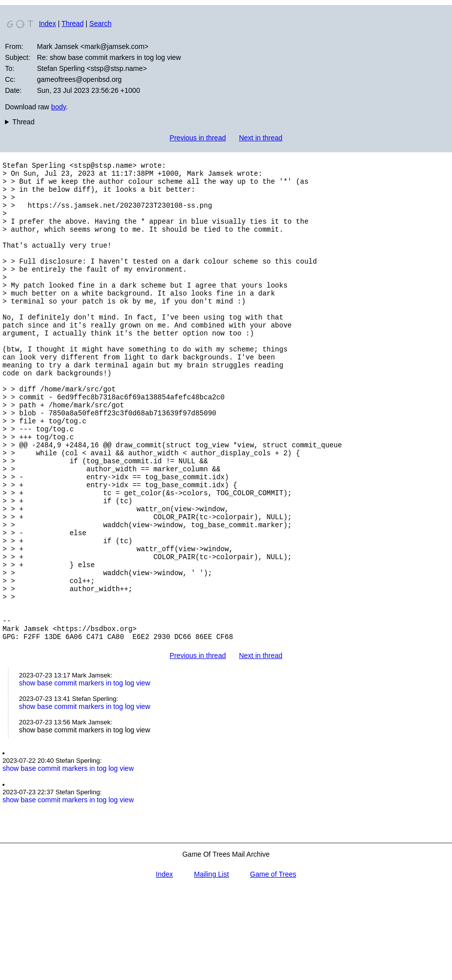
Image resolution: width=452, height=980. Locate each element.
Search (100, 23)
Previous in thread (198, 138)
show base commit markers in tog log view (85, 773)
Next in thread (261, 138)
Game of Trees (273, 964)
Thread (72, 23)
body (59, 107)
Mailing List (212, 964)
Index (47, 23)
